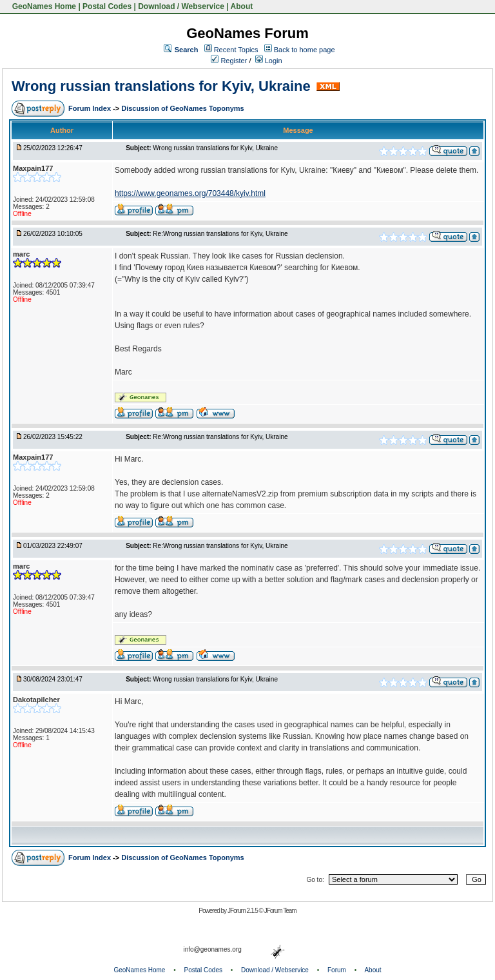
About (242, 6)
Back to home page (305, 50)
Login (269, 61)
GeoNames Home (43, 6)
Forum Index (91, 108)
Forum (337, 970)
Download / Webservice (181, 6)
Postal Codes (107, 6)
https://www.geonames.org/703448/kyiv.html (190, 193)
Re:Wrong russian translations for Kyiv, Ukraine (220, 234)
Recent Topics (236, 50)
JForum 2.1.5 (243, 911)
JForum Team (280, 911)
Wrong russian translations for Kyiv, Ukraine (161, 86)
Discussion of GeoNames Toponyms (183, 108)
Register (229, 61)
